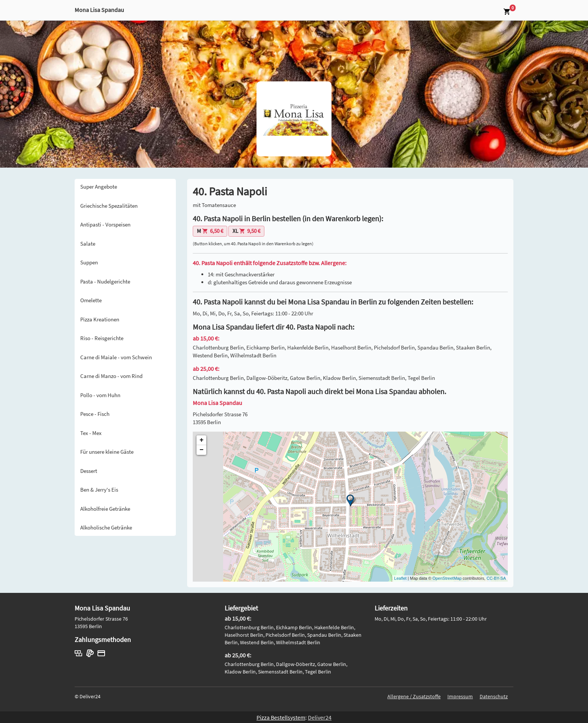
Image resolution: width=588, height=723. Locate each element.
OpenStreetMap (447, 578)
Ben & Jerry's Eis (99, 490)
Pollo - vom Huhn (100, 395)
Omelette (91, 300)
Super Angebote (99, 187)
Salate (88, 244)
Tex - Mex (91, 433)
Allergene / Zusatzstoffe (414, 696)
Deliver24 (320, 717)
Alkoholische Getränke (106, 527)
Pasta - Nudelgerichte (105, 281)
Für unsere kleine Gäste (107, 452)
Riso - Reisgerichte (102, 338)
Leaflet (400, 578)
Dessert (89, 471)
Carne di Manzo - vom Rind (111, 376)
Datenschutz (494, 696)
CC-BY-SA (496, 578)
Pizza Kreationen (100, 319)
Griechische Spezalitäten (109, 206)
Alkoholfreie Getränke (105, 509)
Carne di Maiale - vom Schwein (116, 357)
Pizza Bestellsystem (281, 717)
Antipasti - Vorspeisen (105, 224)
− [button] (202, 450)
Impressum (460, 696)
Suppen (89, 262)
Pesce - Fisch (95, 414)
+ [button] (202, 440)
